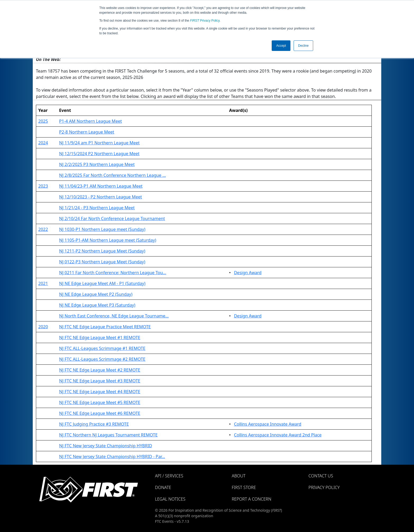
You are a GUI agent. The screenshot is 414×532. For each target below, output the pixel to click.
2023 (43, 186)
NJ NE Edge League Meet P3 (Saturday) (97, 305)
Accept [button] (281, 46)
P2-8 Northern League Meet (87, 132)
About (239, 476)
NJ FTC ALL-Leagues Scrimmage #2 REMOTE (102, 359)
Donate (163, 487)
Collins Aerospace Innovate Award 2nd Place (278, 435)
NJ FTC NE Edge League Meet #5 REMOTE (100, 402)
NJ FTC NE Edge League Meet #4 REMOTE (100, 392)
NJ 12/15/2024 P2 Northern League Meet (99, 154)
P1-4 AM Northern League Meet (91, 121)
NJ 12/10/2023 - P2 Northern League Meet (101, 197)
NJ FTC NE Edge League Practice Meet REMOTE (105, 327)
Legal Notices (170, 499)
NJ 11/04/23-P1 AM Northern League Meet (101, 186)
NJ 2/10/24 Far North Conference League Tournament (112, 218)
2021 (43, 283)
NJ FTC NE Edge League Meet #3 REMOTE (100, 381)
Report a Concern (252, 499)
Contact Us (321, 476)
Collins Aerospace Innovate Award (268, 424)
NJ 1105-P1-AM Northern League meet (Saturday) (108, 240)
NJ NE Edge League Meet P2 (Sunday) (96, 294)
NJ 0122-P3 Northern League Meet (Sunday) (102, 262)
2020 (43, 327)
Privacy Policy (205, 21)
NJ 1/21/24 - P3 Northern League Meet (97, 208)
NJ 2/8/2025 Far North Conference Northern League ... (112, 175)
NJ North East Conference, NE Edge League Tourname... (114, 316)
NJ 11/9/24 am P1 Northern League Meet (99, 143)
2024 (43, 143)
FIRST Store (244, 487)
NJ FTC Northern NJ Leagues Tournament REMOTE (108, 435)
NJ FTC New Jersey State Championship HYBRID (106, 446)
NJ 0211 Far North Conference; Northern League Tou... (113, 273)
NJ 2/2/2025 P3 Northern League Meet (97, 164)
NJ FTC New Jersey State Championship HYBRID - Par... (112, 457)
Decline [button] (303, 46)
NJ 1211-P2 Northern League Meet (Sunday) (102, 251)
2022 (43, 229)
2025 (43, 121)
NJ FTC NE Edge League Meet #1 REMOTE (100, 338)
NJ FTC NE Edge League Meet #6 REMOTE (100, 413)
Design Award (248, 273)
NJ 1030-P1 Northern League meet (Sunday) (102, 229)
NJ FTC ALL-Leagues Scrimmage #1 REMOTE (102, 348)
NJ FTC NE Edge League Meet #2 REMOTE (100, 370)
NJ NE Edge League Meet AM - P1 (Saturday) (102, 283)
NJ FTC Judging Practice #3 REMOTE (94, 424)
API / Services (169, 476)
